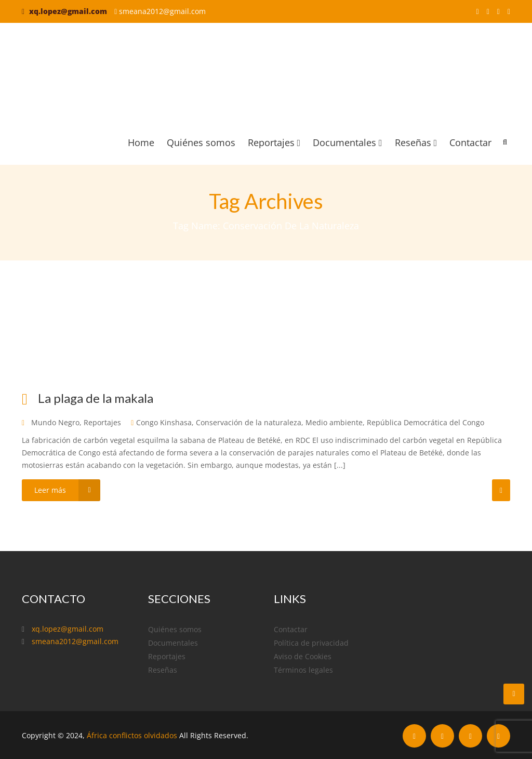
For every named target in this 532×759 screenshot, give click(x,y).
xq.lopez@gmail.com (68, 11)
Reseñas (416, 142)
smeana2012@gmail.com (162, 11)
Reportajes (274, 142)
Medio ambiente (334, 422)
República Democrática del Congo (425, 422)
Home (141, 142)
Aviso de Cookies (303, 656)
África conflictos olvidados (132, 735)
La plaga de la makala (96, 398)
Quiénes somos (201, 142)
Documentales (347, 142)
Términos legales (303, 670)
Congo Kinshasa (164, 422)
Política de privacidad (311, 643)
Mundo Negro (55, 422)
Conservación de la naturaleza (249, 422)
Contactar (470, 142)
